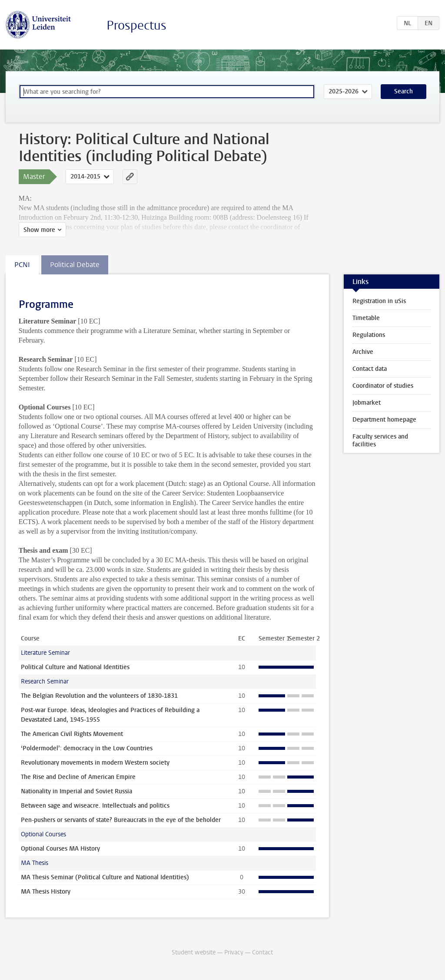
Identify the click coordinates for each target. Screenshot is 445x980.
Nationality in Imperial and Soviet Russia (76, 791)
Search (403, 91)
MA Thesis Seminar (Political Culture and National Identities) (105, 877)
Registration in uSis (379, 301)
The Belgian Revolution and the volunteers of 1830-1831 (99, 696)
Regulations (369, 335)
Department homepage (384, 420)
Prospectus (136, 25)
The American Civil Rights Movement (72, 734)
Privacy (234, 952)
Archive (363, 352)
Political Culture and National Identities (75, 667)
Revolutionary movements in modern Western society (95, 763)
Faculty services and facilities (380, 441)
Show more (39, 230)
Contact (262, 952)
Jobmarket (367, 403)
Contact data (370, 369)
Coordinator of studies (383, 386)
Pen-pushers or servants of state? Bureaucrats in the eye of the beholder (121, 820)
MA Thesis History (46, 892)
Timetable (366, 318)
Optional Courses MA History (60, 849)
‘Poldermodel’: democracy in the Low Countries (87, 748)
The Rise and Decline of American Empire (78, 777)
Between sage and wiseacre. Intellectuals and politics (95, 806)
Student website (194, 952)
